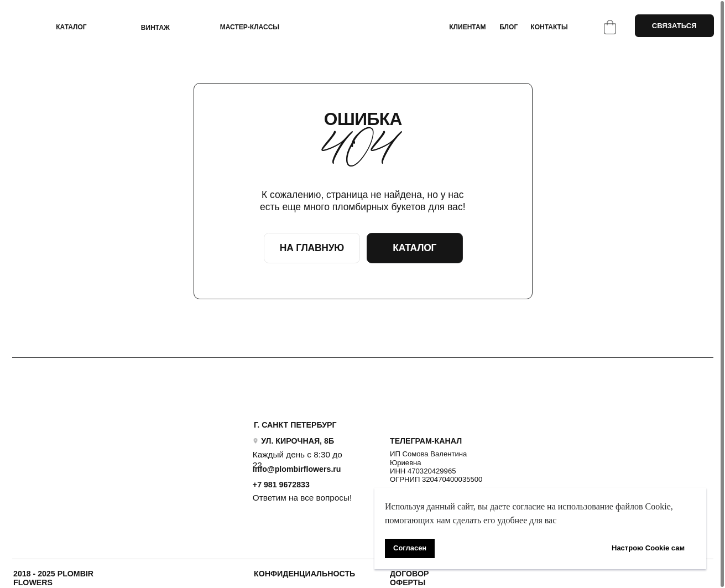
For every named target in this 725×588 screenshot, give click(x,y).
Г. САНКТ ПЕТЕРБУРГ (295, 425)
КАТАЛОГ (71, 27)
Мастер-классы (250, 27)
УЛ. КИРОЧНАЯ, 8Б (298, 441)
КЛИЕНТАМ (467, 27)
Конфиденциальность (304, 574)
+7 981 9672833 (281, 485)
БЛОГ (508, 27)
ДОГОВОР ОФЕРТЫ (409, 578)
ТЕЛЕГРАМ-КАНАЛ (426, 441)
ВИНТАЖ (155, 28)
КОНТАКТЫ (549, 27)
